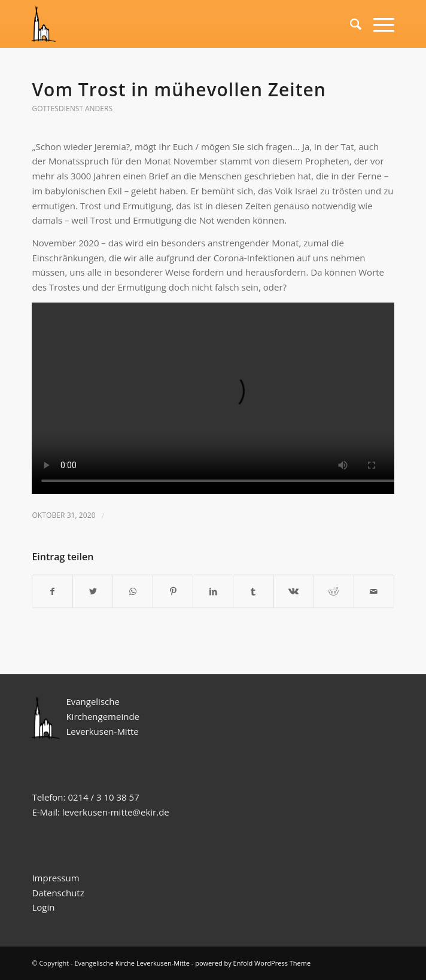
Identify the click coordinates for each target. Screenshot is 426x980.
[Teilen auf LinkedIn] (213, 592)
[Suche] (350, 24)
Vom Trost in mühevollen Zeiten (179, 89)
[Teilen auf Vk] (294, 592)
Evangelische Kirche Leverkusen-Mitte (132, 963)
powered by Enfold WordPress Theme (253, 963)
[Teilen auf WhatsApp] (133, 592)
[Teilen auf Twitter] (93, 592)
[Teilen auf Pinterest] (173, 592)
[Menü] (378, 24)
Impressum (55, 878)
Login (43, 907)
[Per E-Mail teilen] (374, 592)
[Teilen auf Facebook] (52, 592)
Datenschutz (59, 893)
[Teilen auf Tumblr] (253, 592)
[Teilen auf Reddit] (334, 592)
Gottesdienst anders (72, 109)
